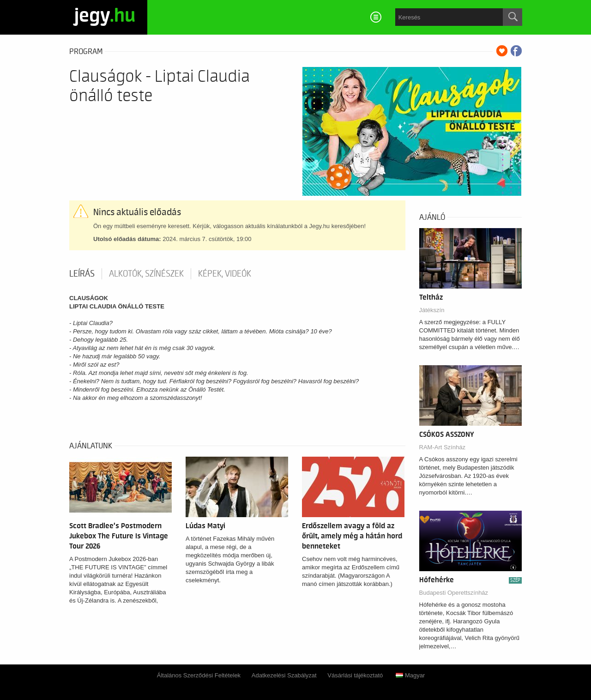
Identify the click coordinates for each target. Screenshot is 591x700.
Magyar (410, 675)
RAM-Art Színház (442, 447)
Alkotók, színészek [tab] (146, 274)
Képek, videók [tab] (225, 274)
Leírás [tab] (82, 274)
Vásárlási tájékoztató (355, 675)
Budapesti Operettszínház (454, 593)
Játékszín (432, 310)
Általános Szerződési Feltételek (199, 675)
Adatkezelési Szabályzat (284, 675)
